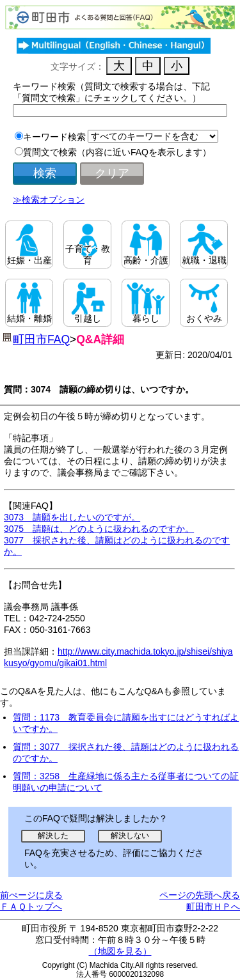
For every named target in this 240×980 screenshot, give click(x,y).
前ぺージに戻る (31, 895)
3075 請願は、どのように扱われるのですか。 (99, 529)
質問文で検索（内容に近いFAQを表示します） (117, 152)
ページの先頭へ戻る (200, 895)
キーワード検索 (54, 137)
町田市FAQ (41, 339)
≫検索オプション (49, 199)
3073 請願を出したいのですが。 (72, 517)
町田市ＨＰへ (213, 906)
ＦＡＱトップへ (31, 906)
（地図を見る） (120, 951)
